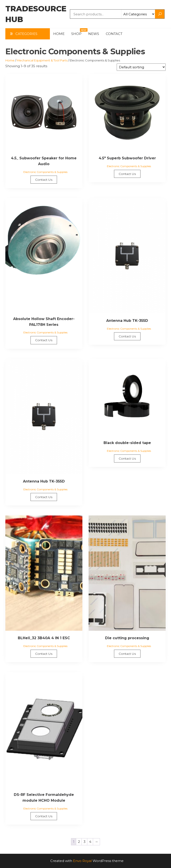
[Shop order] (141, 67)
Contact (114, 34)
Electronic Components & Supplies (45, 172)
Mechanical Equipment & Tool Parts (42, 60)
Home (59, 34)
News (94, 34)
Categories (26, 34)
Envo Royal (82, 861)
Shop (78, 32)
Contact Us (44, 180)
